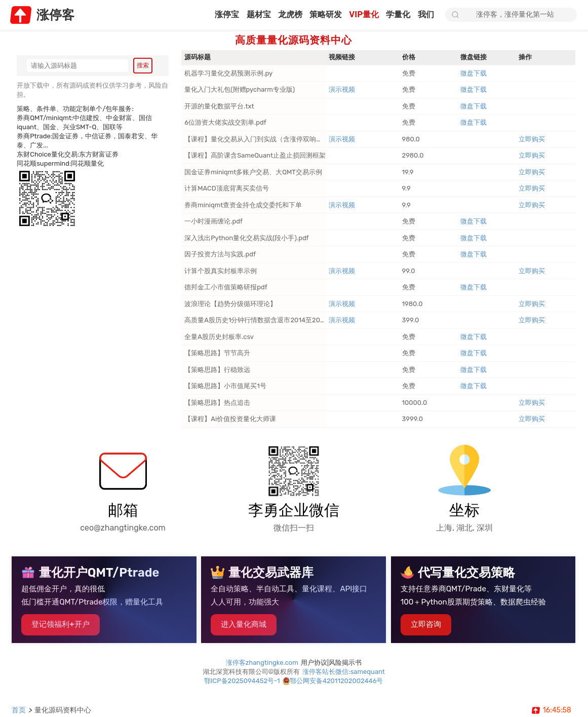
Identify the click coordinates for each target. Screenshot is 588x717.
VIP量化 (361, 15)
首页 (19, 710)
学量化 (397, 15)
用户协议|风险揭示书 (332, 669)
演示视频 (342, 90)
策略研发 (320, 15)
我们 (426, 15)
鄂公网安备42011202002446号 (337, 687)
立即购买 (532, 140)
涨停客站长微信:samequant (344, 678)
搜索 (143, 66)
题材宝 (249, 15)
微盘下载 (474, 74)
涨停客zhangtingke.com (262, 669)
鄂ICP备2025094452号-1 (242, 687)
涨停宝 (215, 15)
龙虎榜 (282, 15)
